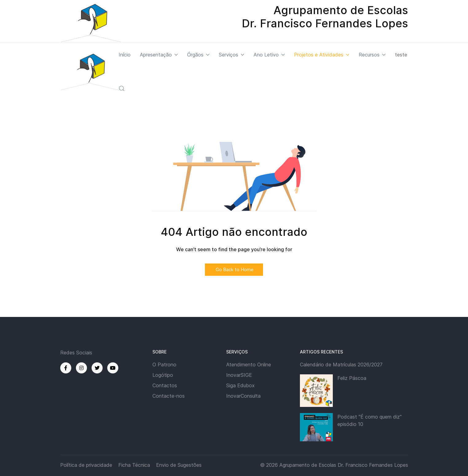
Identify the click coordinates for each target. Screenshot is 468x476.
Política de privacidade (86, 465)
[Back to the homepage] (89, 72)
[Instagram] (81, 368)
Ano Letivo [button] (269, 55)
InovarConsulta (243, 396)
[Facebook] (66, 368)
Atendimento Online (249, 365)
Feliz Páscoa (352, 378)
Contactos (165, 385)
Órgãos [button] (198, 55)
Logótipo (163, 375)
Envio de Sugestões (179, 465)
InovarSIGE (239, 375)
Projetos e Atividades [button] (322, 55)
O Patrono (164, 365)
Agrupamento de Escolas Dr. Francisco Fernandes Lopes (344, 465)
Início (125, 55)
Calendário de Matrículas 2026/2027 (341, 365)
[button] (122, 88)
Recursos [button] (372, 55)
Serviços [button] (232, 55)
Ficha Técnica (134, 465)
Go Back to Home (234, 269)
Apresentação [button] (159, 55)
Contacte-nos (169, 396)
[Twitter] (97, 368)
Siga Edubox (240, 385)
